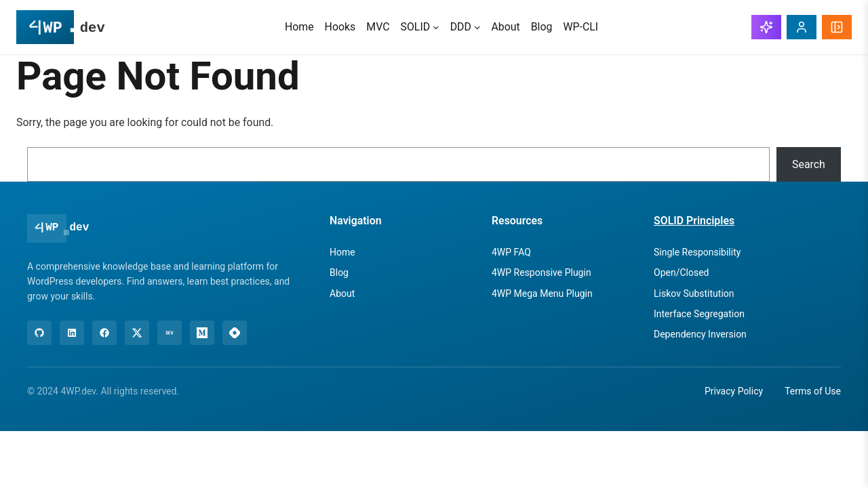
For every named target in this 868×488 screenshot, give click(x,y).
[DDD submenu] (477, 27)
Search (809, 164)
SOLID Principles (694, 221)
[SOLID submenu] (436, 27)
